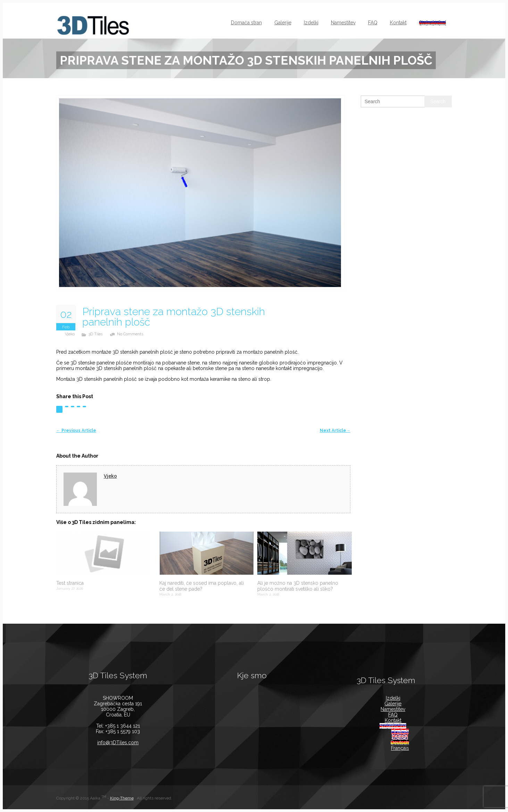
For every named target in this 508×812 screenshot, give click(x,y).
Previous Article (76, 430)
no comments (130, 334)
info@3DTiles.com (118, 743)
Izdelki (311, 23)
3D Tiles (95, 334)
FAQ (373, 23)
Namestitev (343, 23)
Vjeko (70, 334)
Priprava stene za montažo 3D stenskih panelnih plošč (174, 317)
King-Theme (122, 798)
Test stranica (70, 583)
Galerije (283, 23)
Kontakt (398, 23)
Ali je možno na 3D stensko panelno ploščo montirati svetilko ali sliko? (298, 586)
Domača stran (246, 23)
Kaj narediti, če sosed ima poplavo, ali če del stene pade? (202, 586)
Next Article (335, 430)
